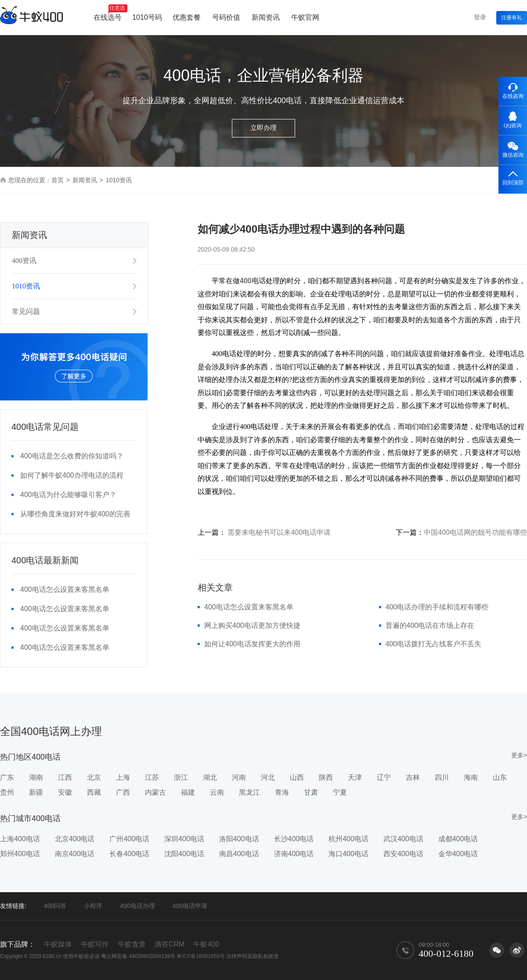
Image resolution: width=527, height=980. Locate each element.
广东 (7, 777)
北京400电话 (75, 839)
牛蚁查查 (132, 944)
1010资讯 (26, 286)
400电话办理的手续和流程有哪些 (437, 607)
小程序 (93, 906)
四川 (442, 777)
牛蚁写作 (95, 944)
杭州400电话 (348, 839)
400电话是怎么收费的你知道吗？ (72, 456)
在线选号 (110, 13)
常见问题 (26, 312)
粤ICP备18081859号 (200, 956)
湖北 (210, 777)
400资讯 (24, 261)
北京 (94, 777)
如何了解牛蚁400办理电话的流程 (72, 475)
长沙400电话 (294, 839)
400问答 (55, 906)
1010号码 (147, 17)
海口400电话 (348, 854)
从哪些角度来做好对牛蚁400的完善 (75, 514)
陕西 (326, 777)
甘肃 (311, 792)
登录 (480, 17)
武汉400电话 (403, 839)
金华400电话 (458, 854)
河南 (239, 777)
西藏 (94, 792)
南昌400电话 (239, 854)
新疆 (36, 792)
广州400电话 (129, 839)
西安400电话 (403, 854)
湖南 (36, 777)
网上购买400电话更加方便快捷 (252, 625)
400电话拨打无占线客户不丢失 (434, 644)
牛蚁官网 (305, 17)
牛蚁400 (206, 944)
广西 (123, 792)
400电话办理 (137, 906)
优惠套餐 (187, 17)
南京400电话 (75, 854)
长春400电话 (129, 854)
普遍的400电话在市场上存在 (430, 625)
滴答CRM (170, 944)
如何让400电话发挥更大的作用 (252, 644)
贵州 (7, 792)
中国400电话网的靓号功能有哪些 (475, 532)
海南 (471, 777)
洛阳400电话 (239, 839)
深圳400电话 (184, 839)
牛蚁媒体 (58, 944)
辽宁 (384, 777)
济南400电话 (294, 854)
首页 (58, 180)
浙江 (181, 777)
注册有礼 (512, 18)
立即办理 (263, 128)
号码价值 (226, 17)
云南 (217, 792)
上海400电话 (20, 839)
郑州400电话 (20, 854)
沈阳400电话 (184, 854)
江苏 (152, 777)
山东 (500, 777)
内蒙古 (155, 792)
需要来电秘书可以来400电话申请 (279, 532)
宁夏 (340, 792)
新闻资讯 (266, 17)
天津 (355, 777)
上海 (123, 777)
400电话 (253, 281)
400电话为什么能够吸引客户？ (68, 495)
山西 (297, 777)
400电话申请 (190, 906)
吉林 (413, 777)
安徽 (65, 792)
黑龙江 (249, 792)
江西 (65, 777)
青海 (282, 792)
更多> (519, 755)
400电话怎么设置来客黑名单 (65, 589)
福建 (188, 792)
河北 (268, 777)
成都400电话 (458, 839)
